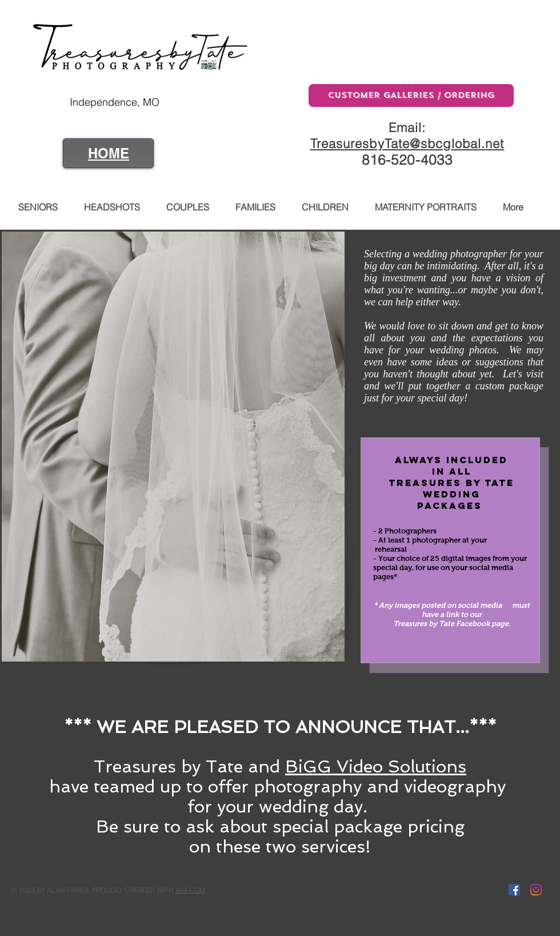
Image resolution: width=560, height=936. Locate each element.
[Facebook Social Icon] (514, 890)
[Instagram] (536, 890)
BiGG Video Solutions (376, 766)
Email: (407, 128)
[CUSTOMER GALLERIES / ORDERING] (411, 95)
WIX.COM (190, 890)
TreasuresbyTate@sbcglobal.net (407, 144)
